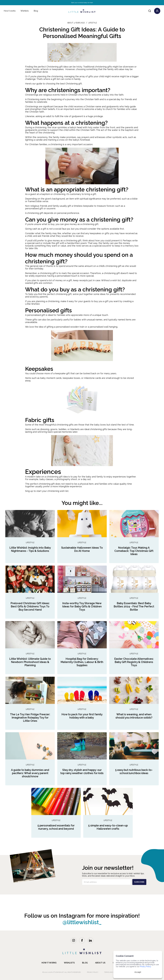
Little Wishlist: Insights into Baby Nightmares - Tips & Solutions (30, 549)
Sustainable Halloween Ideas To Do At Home (82, 549)
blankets (75, 429)
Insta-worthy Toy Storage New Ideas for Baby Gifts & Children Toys (82, 606)
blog (85, 963)
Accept (138, 972)
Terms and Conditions (113, 972)
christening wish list (58, 491)
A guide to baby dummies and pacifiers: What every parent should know (30, 773)
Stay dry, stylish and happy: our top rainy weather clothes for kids (82, 771)
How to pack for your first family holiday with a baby (82, 716)
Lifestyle (30, 543)
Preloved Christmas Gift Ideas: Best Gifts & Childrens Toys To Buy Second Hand (30, 606)
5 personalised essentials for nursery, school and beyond (56, 827)
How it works (10, 11)
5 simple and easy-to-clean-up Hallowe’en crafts (108, 827)
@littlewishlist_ (82, 922)
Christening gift (74, 84)
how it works (49, 963)
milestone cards (93, 378)
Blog (36, 11)
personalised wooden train (70, 327)
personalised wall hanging (104, 327)
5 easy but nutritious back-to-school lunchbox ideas (134, 771)
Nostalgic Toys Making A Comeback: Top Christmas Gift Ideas (134, 551)
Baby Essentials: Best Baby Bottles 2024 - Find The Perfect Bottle (134, 606)
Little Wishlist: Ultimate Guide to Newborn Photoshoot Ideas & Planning (30, 662)
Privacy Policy (93, 972)
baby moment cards (51, 378)
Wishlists (25, 11)
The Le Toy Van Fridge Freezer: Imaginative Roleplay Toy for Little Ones (30, 718)
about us (100, 963)
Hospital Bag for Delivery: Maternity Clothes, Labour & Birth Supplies (82, 662)
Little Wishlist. (33, 304)
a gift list (55, 79)
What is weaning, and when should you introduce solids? (134, 716)
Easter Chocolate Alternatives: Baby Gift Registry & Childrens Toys (134, 662)
